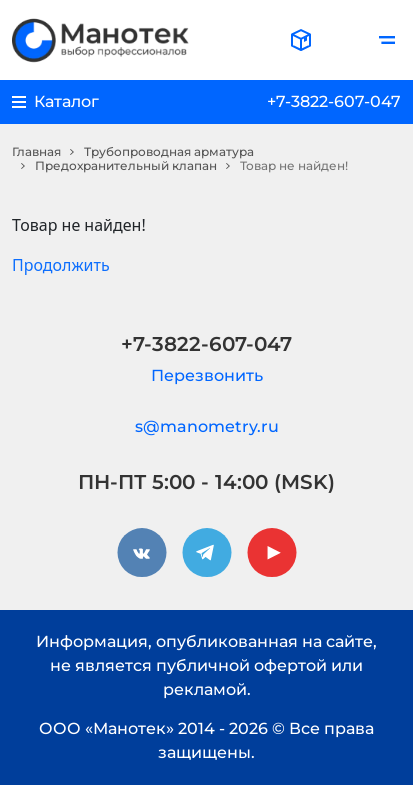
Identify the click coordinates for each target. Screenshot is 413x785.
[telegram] (207, 553)
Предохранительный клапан (126, 165)
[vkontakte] (142, 553)
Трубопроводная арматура (169, 151)
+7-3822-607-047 (334, 101)
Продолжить (61, 265)
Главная (36, 151)
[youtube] (272, 553)
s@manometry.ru (207, 426)
